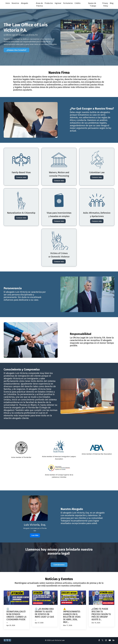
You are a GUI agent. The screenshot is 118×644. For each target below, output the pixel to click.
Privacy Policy (105, 4)
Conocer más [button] (21, 177)
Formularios (68, 3)
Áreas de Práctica (39, 4)
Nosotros (15, 3)
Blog (112, 3)
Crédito (78, 3)
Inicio (8, 3)
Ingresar (58, 3)
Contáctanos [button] (59, 565)
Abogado (24, 3)
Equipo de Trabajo (92, 4)
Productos (49, 3)
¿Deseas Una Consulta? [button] (17, 50)
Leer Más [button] (35, 536)
